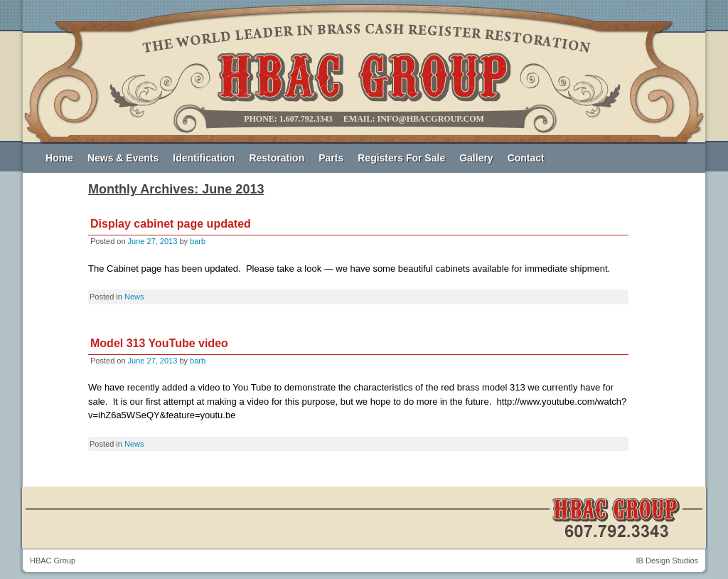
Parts (331, 158)
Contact (526, 158)
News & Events (123, 158)
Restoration (277, 158)
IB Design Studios (667, 561)
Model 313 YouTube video (159, 343)
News (134, 297)
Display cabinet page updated (171, 224)
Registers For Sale (401, 158)
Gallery (476, 158)
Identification (204, 158)
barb (198, 241)
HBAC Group (53, 561)
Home (59, 158)
